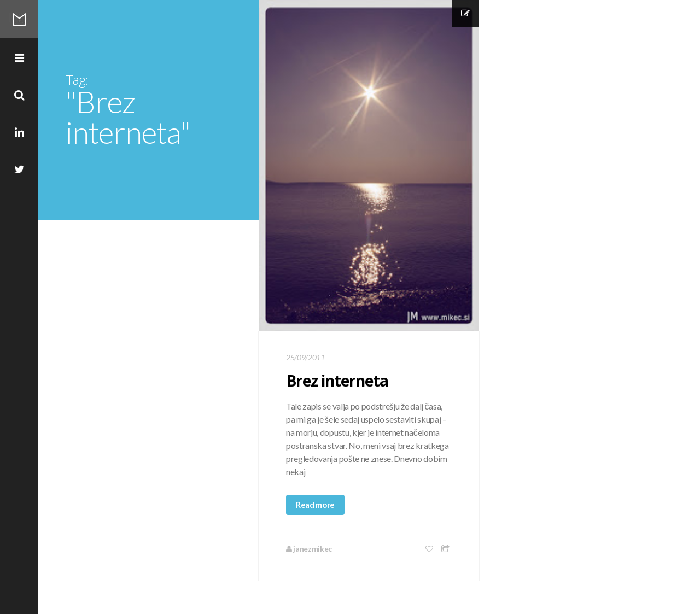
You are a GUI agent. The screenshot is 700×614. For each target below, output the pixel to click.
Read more (315, 505)
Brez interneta (337, 381)
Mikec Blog (19, 19)
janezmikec (309, 549)
